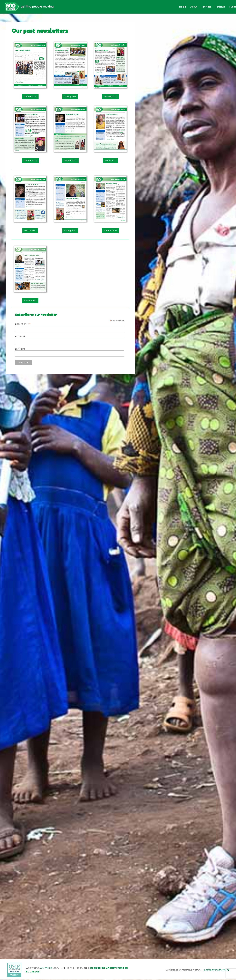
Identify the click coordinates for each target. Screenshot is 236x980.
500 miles (46, 968)
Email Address (23, 324)
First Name (20, 337)
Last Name (20, 349)
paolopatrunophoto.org (216, 970)
